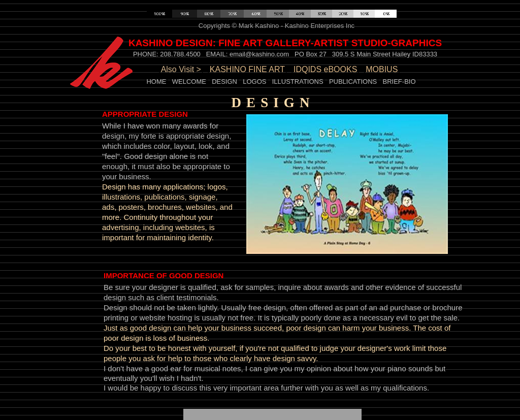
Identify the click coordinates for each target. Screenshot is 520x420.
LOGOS (254, 82)
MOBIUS (382, 69)
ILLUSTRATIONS (298, 82)
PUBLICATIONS (353, 82)
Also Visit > (181, 69)
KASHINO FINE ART (247, 69)
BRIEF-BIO (399, 82)
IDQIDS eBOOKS (325, 69)
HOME (156, 82)
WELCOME (189, 82)
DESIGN (224, 82)
